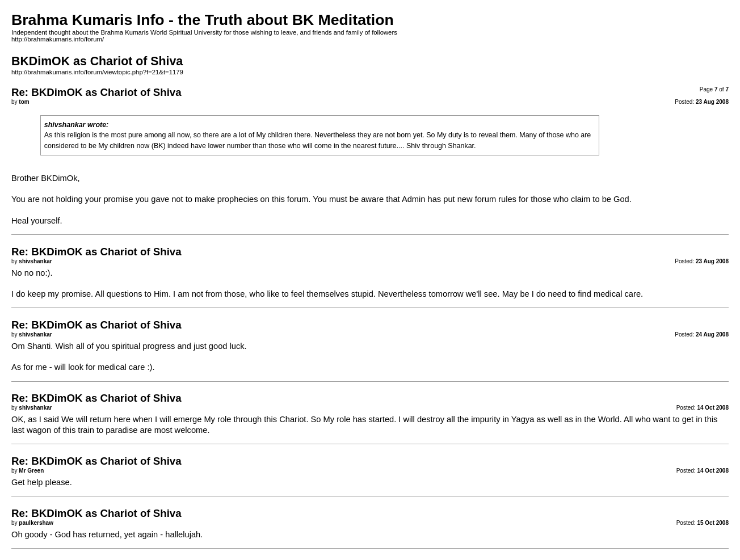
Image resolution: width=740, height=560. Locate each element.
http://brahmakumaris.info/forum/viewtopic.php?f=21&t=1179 (97, 72)
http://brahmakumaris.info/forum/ (58, 39)
